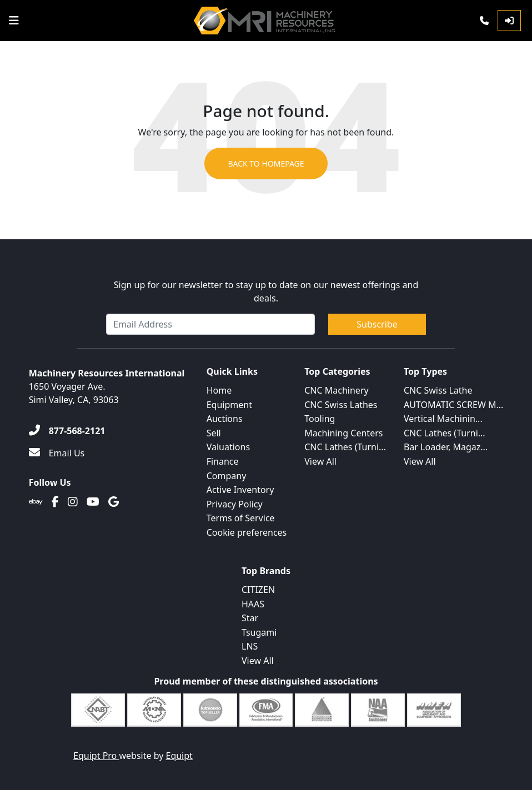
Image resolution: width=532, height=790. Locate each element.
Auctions (225, 419)
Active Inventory (240, 490)
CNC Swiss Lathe (438, 390)
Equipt (179, 756)
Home (219, 390)
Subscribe (377, 324)
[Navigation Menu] (14, 21)
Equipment (229, 405)
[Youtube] (93, 502)
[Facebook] (55, 502)
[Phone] (484, 21)
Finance (223, 461)
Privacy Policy (235, 504)
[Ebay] (36, 502)
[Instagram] (73, 502)
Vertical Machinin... (443, 419)
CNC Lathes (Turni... (345, 447)
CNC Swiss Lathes (341, 405)
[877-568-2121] (67, 431)
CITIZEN (258, 590)
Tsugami (259, 632)
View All (320, 461)
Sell (214, 433)
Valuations (228, 447)
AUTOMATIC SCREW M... (453, 405)
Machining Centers (343, 433)
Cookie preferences (247, 532)
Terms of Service (241, 518)
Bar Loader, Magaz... (446, 447)
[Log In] (509, 21)
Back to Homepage (266, 163)
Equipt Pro (96, 756)
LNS (250, 646)
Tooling (320, 419)
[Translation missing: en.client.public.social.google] (114, 502)
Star (250, 618)
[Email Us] (57, 453)
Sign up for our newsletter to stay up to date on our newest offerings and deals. (266, 291)
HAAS (253, 604)
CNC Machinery (336, 390)
